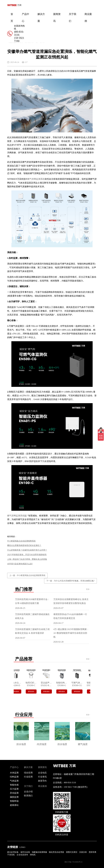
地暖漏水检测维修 (39, 852)
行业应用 (28, 777)
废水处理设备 (13, 852)
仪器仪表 (83, 852)
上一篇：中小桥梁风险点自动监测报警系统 (27, 575)
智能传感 (14, 785)
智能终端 (14, 801)
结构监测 (14, 777)
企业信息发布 (22, 855)
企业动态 (42, 773)
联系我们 (28, 796)
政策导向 (42, 781)
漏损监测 (14, 797)
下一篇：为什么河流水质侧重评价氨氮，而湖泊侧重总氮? (70, 581)
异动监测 (14, 793)
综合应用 (28, 773)
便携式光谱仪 (72, 852)
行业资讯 (42, 777)
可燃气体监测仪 (16, 326)
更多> (88, 589)
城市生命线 (25, 852)
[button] (87, 735)
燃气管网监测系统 (36, 179)
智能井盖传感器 (16, 454)
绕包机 (33, 855)
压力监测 (14, 789)
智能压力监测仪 (16, 392)
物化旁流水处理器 (56, 852)
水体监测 (14, 773)
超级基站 (14, 805)
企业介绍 (28, 792)
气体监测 (14, 781)
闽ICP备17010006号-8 (73, 862)
